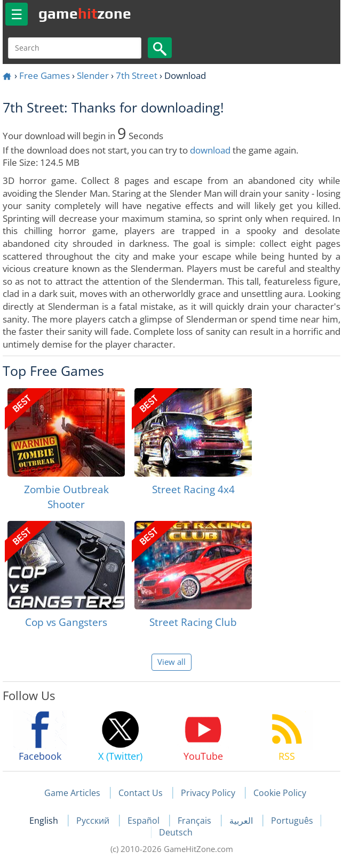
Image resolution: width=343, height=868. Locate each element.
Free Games (45, 75)
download (210, 150)
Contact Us (141, 793)
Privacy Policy (208, 793)
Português (292, 821)
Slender (93, 75)
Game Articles (72, 793)
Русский (94, 821)
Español (145, 821)
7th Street (137, 75)
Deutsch (176, 832)
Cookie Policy (280, 793)
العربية (242, 821)
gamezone (85, 13)
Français (196, 821)
